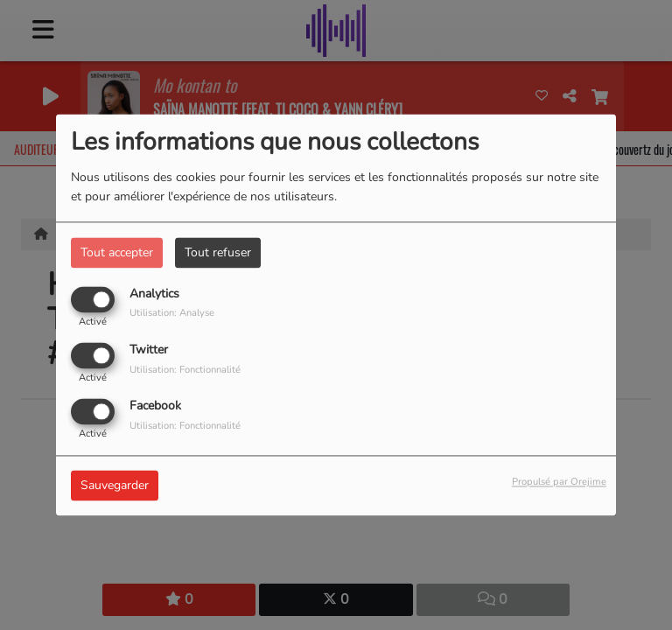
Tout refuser (218, 252)
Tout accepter (117, 252)
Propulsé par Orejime (559, 483)
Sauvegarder (115, 486)
